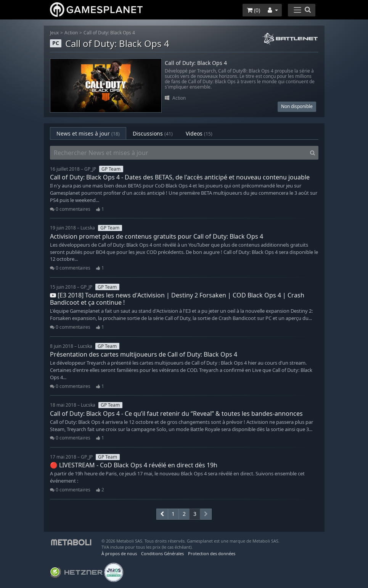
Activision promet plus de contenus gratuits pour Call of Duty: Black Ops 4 (157, 236)
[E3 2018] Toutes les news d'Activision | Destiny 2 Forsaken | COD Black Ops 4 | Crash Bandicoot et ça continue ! (177, 299)
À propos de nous (119, 553)
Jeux (54, 33)
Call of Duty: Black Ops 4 (109, 33)
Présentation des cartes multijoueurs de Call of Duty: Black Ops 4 (144, 354)
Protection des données (212, 553)
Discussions (153, 133)
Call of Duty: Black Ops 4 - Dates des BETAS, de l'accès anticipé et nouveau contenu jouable (180, 177)
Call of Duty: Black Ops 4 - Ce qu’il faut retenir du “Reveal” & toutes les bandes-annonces (176, 414)
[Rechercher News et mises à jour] (178, 153)
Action (71, 33)
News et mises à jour (88, 133)
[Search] (313, 153)
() (253, 10)
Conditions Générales (162, 553)
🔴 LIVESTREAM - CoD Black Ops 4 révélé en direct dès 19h (134, 465)
